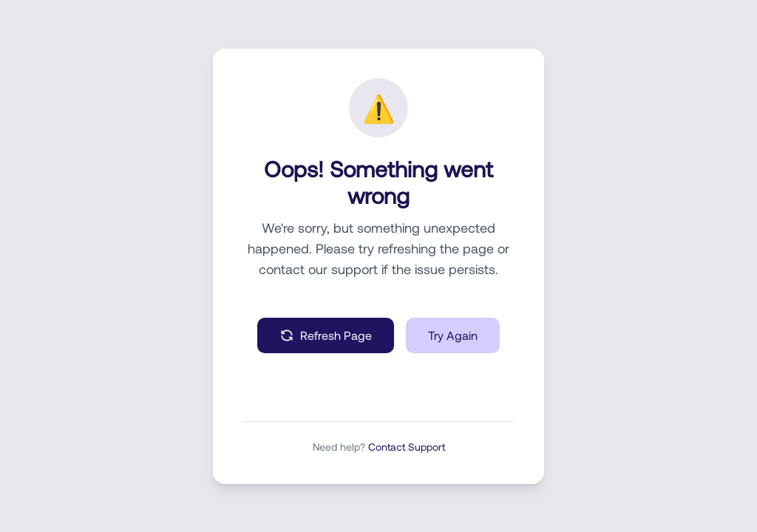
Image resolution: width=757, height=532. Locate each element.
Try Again (453, 335)
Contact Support (407, 447)
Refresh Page (326, 335)
